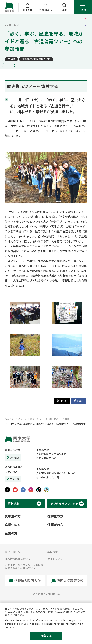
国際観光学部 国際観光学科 (36, 59)
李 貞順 (11, 59)
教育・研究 (36, 419)
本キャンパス (13, 450)
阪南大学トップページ (16, 419)
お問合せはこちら (46, 458)
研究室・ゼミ (52, 419)
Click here (48, 624)
